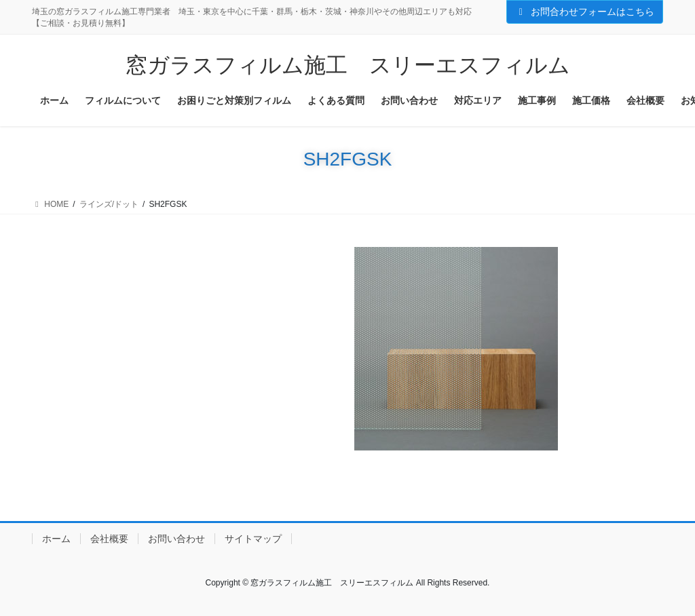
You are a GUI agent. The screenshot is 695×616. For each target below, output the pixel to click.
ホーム (56, 539)
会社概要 (109, 539)
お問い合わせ (176, 539)
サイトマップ (253, 539)
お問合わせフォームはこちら (585, 12)
